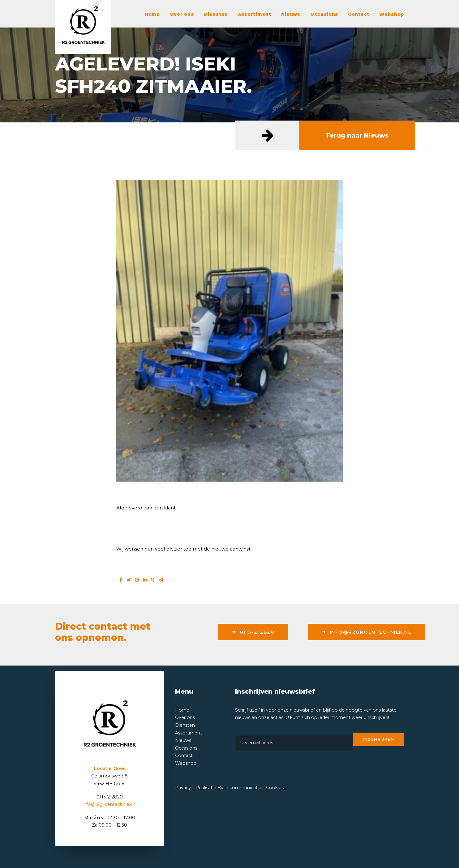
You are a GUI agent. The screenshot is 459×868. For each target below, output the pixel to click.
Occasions (324, 14)
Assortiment (255, 14)
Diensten (216, 14)
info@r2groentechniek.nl (367, 632)
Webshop (392, 14)
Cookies (275, 788)
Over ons (182, 14)
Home (152, 14)
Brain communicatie (239, 788)
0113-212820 (253, 632)
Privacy (183, 788)
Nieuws (291, 14)
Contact (359, 14)
